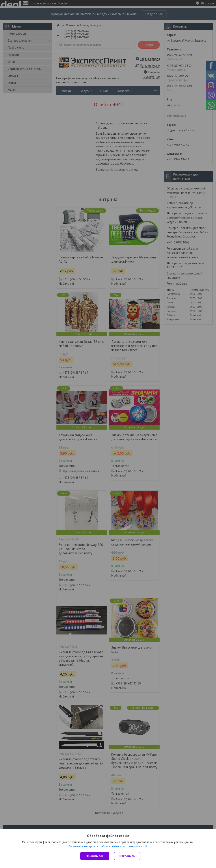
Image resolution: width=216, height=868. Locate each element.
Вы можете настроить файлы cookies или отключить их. (106, 846)
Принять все (95, 856)
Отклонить (127, 856)
